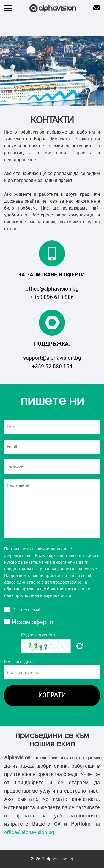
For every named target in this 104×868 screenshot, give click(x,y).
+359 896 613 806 (52, 297)
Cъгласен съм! (26, 610)
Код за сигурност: (39, 635)
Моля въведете (19, 662)
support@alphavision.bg (52, 358)
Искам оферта (32, 622)
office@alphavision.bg (52, 289)
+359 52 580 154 (52, 366)
